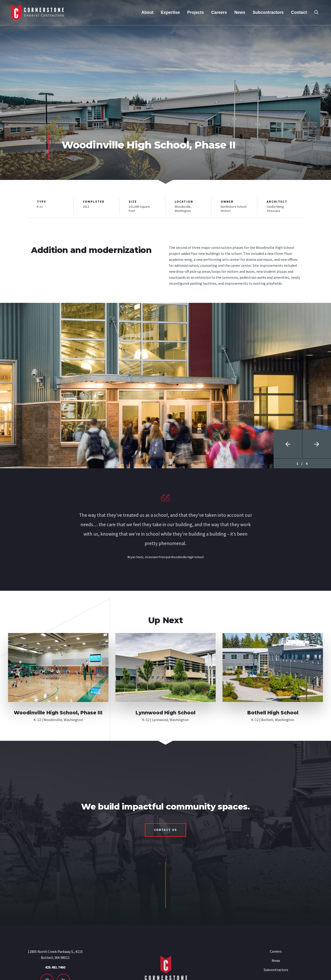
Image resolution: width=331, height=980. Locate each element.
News (276, 960)
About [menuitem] (147, 12)
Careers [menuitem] (219, 12)
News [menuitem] (240, 12)
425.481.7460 (55, 967)
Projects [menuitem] (195, 12)
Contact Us (165, 830)
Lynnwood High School (165, 713)
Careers (276, 951)
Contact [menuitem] (299, 12)
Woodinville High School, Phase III (58, 713)
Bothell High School (273, 713)
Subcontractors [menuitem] (268, 12)
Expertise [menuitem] (170, 12)
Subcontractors (276, 970)
